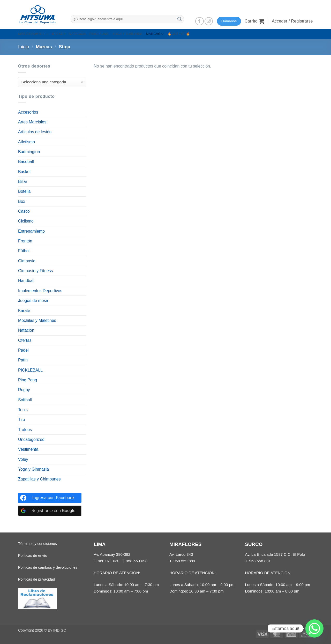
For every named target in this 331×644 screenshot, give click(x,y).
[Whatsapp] (314, 628)
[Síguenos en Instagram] (209, 21)
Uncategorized (31, 439)
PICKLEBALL (30, 370)
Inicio (24, 47)
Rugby (24, 390)
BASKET (59, 34)
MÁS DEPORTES (33, 34)
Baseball (26, 162)
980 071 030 (109, 561)
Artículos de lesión (35, 132)
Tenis (23, 410)
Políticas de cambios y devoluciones (48, 567)
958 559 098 (137, 561)
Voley (23, 459)
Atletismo (27, 142)
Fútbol (24, 251)
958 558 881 (260, 561)
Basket (24, 172)
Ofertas (25, 340)
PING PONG (99, 34)
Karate (24, 311)
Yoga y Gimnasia (33, 469)
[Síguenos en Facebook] (200, 21)
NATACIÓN (77, 34)
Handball (26, 281)
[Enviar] (179, 19)
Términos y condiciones (37, 544)
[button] (254, 21)
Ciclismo (26, 221)
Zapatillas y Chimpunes (39, 479)
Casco (24, 211)
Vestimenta (28, 449)
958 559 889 (184, 561)
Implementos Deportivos (40, 291)
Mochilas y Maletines (37, 320)
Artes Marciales (32, 122)
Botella (24, 191)
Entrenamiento (31, 231)
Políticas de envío (33, 556)
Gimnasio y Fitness (36, 271)
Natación (26, 330)
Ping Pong (28, 380)
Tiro (22, 420)
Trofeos (25, 430)
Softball (25, 400)
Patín (23, 360)
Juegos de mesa (33, 301)
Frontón (25, 241)
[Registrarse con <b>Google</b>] (50, 511)
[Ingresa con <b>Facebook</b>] (50, 498)
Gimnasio (27, 261)
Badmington (29, 152)
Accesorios (28, 112)
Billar (23, 182)
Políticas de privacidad (37, 579)
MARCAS (155, 34)
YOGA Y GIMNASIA (127, 34)
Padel (23, 350)
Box (22, 201)
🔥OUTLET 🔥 (179, 34)
